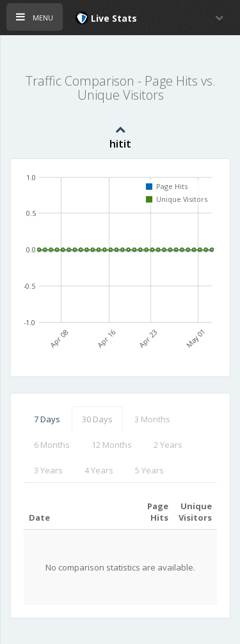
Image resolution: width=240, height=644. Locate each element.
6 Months (52, 445)
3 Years (48, 470)
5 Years (149, 470)
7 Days (47, 419)
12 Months (112, 445)
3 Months (152, 419)
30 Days (97, 419)
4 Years (99, 470)
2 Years (168, 445)
